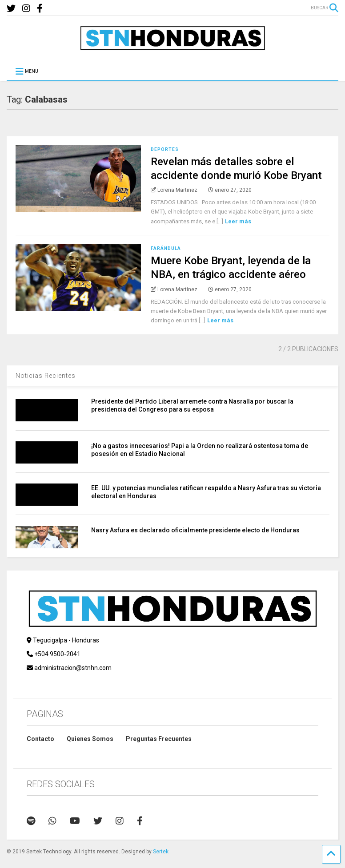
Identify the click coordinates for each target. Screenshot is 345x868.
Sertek (161, 852)
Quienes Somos (90, 739)
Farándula (166, 248)
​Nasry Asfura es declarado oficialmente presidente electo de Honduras (195, 530)
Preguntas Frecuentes (159, 739)
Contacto (40, 739)
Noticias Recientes (46, 376)
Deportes (165, 149)
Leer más (238, 221)
